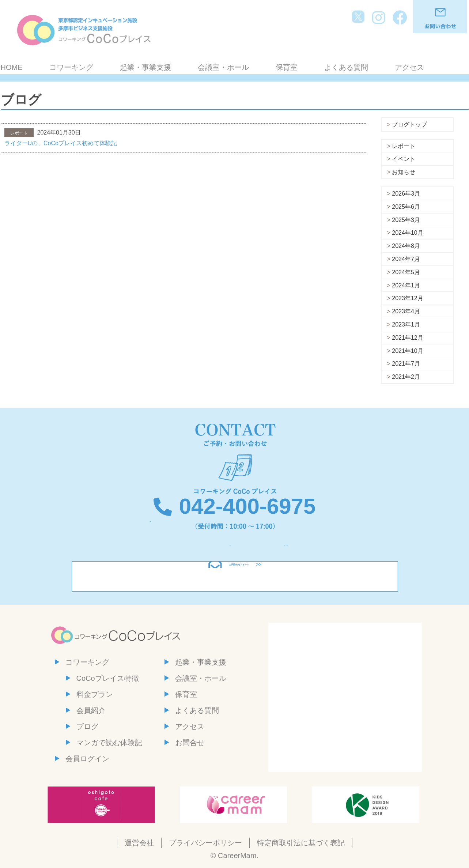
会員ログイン (87, 759)
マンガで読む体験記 (109, 743)
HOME (12, 67)
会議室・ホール (223, 67)
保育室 (287, 67)
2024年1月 (406, 285)
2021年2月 (406, 377)
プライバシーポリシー (205, 843)
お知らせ (404, 172)
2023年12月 (407, 298)
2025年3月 (406, 220)
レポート (404, 146)
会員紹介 (91, 710)
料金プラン (95, 694)
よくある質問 (346, 67)
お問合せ (190, 743)
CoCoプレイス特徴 (108, 678)
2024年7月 (406, 259)
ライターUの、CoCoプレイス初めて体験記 (61, 143)
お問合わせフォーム (239, 576)
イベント (404, 159)
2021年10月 (407, 351)
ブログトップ (409, 124)
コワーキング (71, 67)
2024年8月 (406, 246)
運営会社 (139, 843)
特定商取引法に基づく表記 (301, 843)
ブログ (87, 727)
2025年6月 (406, 207)
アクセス (409, 67)
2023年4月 (406, 311)
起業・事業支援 (145, 67)
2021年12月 (407, 338)
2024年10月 (407, 233)
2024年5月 (406, 272)
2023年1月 (406, 324)
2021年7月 (406, 364)
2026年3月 (406, 194)
